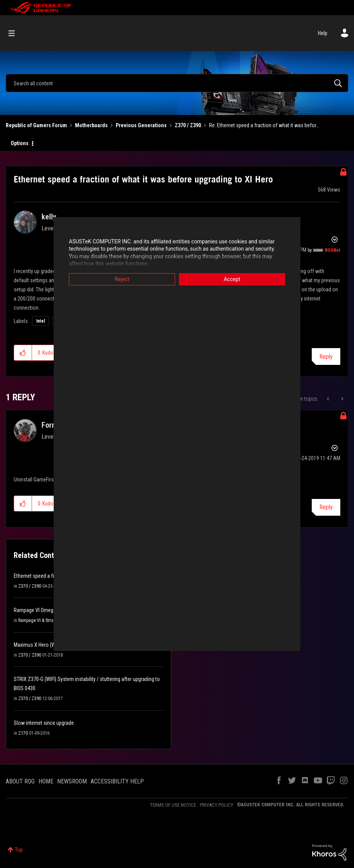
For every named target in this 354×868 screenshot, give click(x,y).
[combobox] (177, 83)
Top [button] (19, 850)
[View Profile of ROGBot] (332, 250)
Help (323, 33)
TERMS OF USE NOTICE (173, 805)
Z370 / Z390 (188, 125)
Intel (41, 321)
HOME (46, 781)
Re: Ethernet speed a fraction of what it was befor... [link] (264, 125)
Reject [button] (122, 279)
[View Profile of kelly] (49, 217)
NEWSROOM (72, 781)
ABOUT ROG (20, 781)
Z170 (23, 733)
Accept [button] (232, 279)
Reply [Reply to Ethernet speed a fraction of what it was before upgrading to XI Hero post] (326, 357)
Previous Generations (141, 125)
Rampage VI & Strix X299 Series (48, 620)
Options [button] (20, 143)
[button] (23, 353)
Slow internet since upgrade (44, 723)
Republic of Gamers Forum (36, 125)
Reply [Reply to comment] (326, 507)
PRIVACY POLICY (217, 805)
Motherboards (91, 125)
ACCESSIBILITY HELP (117, 781)
